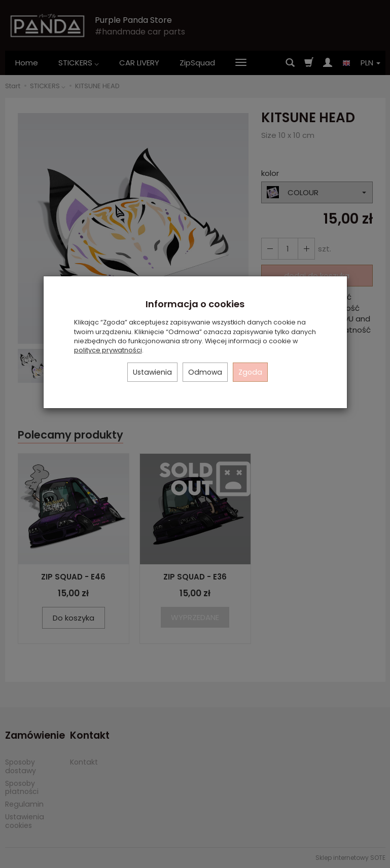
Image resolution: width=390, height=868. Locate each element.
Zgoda (250, 372)
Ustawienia (152, 372)
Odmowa (205, 372)
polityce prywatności (108, 350)
